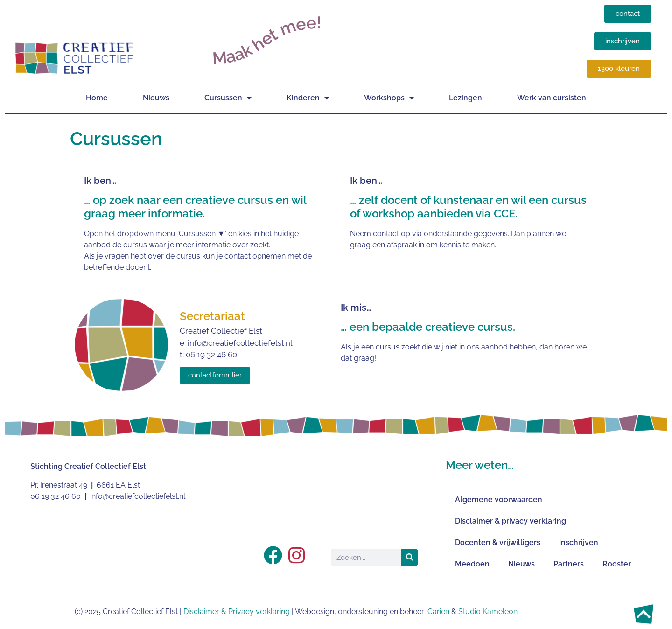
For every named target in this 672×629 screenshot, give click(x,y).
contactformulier (215, 375)
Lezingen (465, 98)
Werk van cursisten (552, 98)
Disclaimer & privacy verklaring (511, 521)
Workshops (389, 98)
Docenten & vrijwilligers (498, 542)
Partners (569, 564)
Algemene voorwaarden (499, 500)
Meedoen (472, 564)
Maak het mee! (267, 40)
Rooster (617, 564)
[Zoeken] (409, 557)
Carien (438, 612)
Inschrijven (579, 542)
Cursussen (228, 98)
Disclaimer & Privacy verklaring (237, 612)
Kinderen (308, 98)
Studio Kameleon (488, 612)
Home (97, 98)
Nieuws (156, 98)
